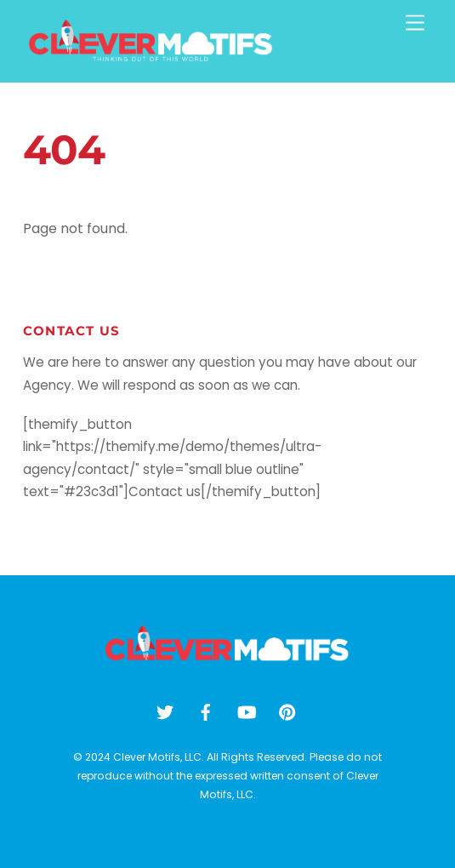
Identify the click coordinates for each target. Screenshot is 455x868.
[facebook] (206, 711)
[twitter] (165, 711)
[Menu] (415, 23)
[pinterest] (287, 711)
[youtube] (247, 711)
